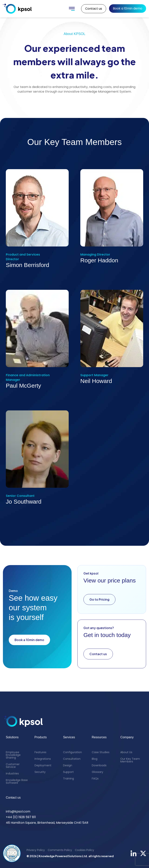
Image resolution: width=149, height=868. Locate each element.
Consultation (72, 759)
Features (40, 752)
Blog (95, 759)
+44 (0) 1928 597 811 (21, 817)
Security (40, 772)
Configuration (72, 752)
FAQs (95, 778)
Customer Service (13, 766)
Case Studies (101, 752)
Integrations (43, 759)
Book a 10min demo (128, 8)
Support (68, 772)
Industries (12, 773)
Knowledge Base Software (17, 781)
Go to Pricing (99, 599)
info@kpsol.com (18, 811)
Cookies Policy (84, 850)
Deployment (43, 765)
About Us (126, 752)
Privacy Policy (36, 850)
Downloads (99, 765)
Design (68, 765)
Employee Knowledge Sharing (13, 755)
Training (68, 778)
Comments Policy (60, 850)
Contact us (94, 9)
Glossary (97, 772)
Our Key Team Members (130, 760)
